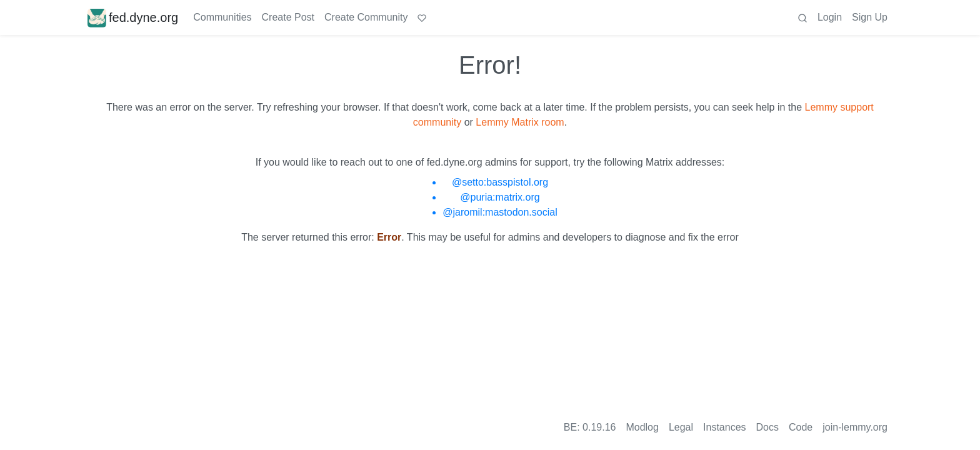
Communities (222, 17)
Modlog (642, 427)
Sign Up (870, 17)
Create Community (366, 17)
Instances (724, 427)
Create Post (288, 17)
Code (801, 427)
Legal (681, 427)
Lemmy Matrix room (520, 122)
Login (830, 17)
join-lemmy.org (855, 427)
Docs (767, 427)
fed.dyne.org (133, 17)
